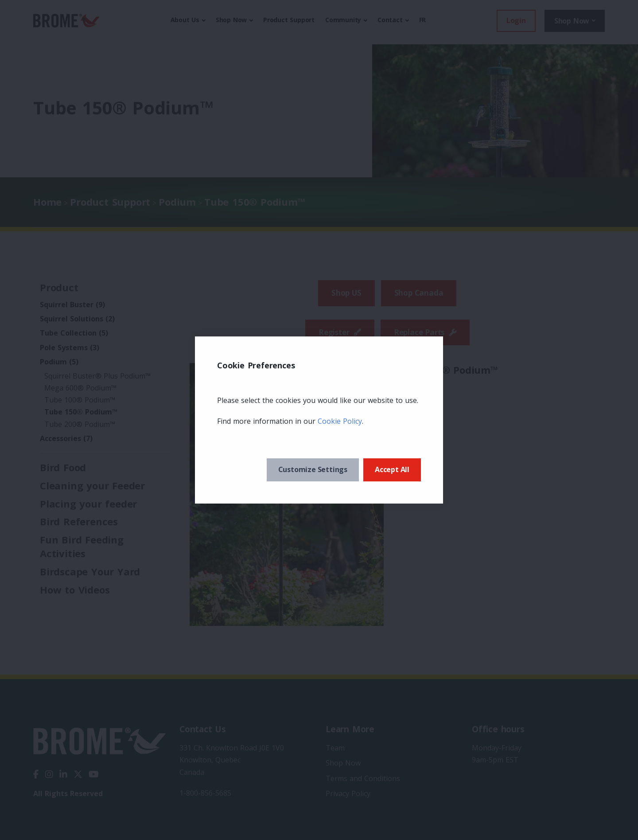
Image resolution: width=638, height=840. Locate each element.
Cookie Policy (340, 421)
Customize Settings (313, 469)
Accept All (392, 469)
